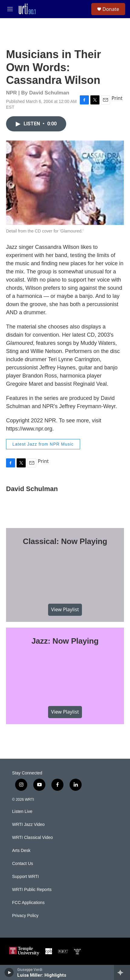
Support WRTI (25, 877)
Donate (111, 9)
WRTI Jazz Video (28, 825)
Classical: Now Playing (65, 541)
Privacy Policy (25, 916)
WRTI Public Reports (32, 890)
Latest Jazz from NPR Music (43, 444)
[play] (9, 972)
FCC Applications (28, 903)
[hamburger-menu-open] (10, 9)
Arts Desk (21, 851)
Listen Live (22, 812)
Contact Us (23, 864)
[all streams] (122, 972)
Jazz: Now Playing (65, 641)
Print (117, 98)
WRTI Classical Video (32, 838)
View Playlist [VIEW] (65, 609)
